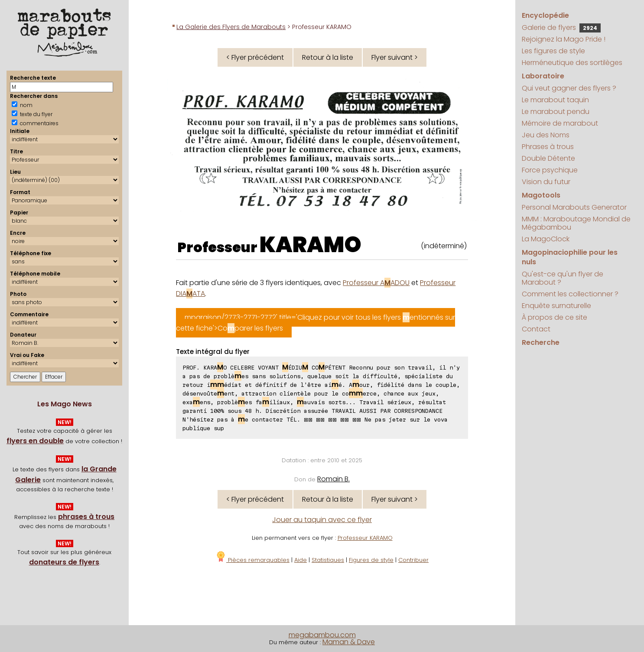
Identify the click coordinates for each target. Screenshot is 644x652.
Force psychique (550, 170)
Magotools (541, 195)
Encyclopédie (545, 15)
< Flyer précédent (255, 57)
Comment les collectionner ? (570, 294)
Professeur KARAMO (365, 538)
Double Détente (548, 158)
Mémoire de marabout (560, 123)
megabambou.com (322, 635)
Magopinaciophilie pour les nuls (570, 257)
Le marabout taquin (555, 100)
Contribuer (413, 560)
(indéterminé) (444, 246)
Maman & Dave (349, 642)
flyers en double (35, 441)
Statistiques (328, 560)
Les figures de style (553, 51)
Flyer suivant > (395, 57)
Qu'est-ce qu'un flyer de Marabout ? (563, 278)
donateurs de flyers (64, 562)
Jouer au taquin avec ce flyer (322, 520)
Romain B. (333, 479)
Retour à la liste (328, 57)
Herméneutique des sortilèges (572, 63)
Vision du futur (546, 182)
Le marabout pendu (556, 112)
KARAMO (311, 245)
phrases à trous (86, 517)
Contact (536, 329)
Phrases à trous (548, 147)
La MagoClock (546, 239)
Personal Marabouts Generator (574, 207)
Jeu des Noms (546, 135)
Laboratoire (543, 76)
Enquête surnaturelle (556, 306)
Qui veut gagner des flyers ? (569, 88)
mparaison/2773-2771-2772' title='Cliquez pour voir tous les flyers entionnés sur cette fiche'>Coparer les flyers (315, 323)
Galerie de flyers (561, 28)
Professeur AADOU (376, 283)
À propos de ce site (555, 317)
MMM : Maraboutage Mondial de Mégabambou (576, 223)
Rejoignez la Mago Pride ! (564, 39)
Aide (301, 560)
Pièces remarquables (252, 560)
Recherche (541, 342)
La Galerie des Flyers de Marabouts (231, 27)
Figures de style (371, 560)
